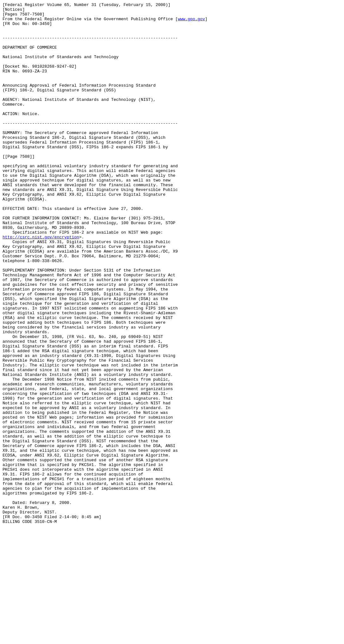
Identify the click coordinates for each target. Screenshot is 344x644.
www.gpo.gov (191, 22)
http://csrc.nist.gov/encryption (41, 284)
